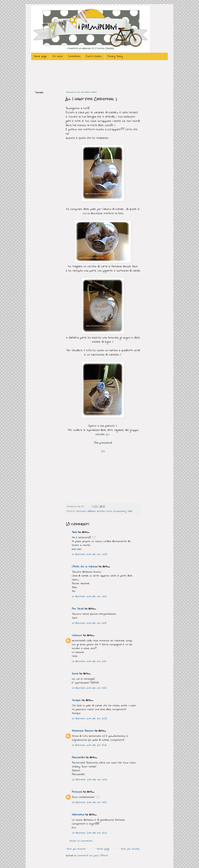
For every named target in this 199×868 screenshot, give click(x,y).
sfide (130, 511)
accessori (81, 511)
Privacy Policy (115, 56)
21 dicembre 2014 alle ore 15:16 (89, 745)
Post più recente (76, 849)
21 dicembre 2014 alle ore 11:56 (89, 688)
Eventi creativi (94, 56)
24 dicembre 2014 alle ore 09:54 (89, 802)
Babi (74, 532)
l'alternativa (78, 815)
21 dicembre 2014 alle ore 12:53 (89, 719)
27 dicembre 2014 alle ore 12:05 (89, 833)
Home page (40, 56)
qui (108, 434)
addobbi (91, 511)
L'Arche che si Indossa (85, 567)
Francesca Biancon (83, 731)
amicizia (101, 511)
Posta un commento (81, 841)
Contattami (74, 56)
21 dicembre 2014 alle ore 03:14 (89, 597)
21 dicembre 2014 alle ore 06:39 (89, 623)
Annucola (77, 792)
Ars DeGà (78, 609)
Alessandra (78, 758)
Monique (76, 700)
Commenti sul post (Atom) (92, 856)
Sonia (75, 674)
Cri (83, 507)
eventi (109, 511)
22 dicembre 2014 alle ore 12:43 (89, 780)
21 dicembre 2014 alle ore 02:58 (89, 554)
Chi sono (57, 56)
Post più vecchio (130, 849)
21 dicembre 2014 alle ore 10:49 (89, 661)
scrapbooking (120, 511)
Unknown (77, 635)
